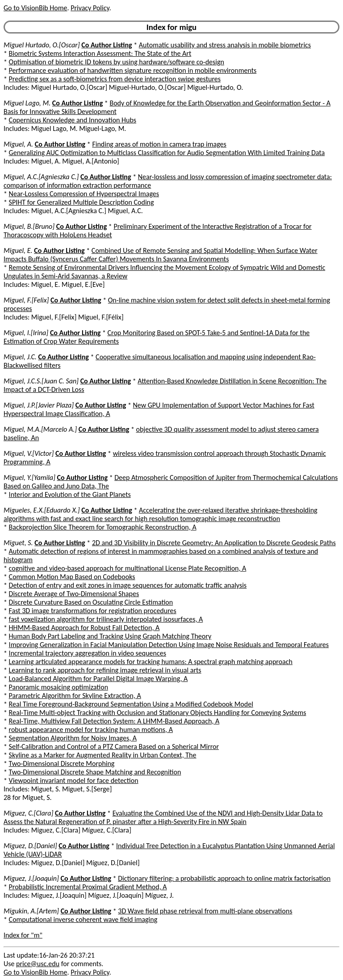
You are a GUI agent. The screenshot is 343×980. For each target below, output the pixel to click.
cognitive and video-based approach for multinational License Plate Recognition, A (128, 568)
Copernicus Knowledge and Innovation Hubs (73, 120)
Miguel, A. (18, 144)
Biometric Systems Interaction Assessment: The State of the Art (100, 53)
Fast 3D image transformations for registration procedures (93, 611)
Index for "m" (23, 935)
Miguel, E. (18, 250)
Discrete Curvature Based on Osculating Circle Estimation (91, 602)
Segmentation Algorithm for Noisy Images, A (73, 738)
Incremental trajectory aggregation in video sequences (88, 653)
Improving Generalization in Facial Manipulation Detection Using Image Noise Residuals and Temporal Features (169, 645)
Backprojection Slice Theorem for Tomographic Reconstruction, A (103, 527)
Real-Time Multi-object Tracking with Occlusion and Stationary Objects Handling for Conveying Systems (158, 713)
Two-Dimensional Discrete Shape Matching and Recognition (95, 772)
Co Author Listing (107, 45)
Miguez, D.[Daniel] (30, 846)
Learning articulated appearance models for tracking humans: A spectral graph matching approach (151, 662)
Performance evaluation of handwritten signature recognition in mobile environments (133, 70)
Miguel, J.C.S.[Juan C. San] (41, 381)
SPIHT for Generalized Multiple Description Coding (82, 202)
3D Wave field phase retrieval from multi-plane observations (205, 911)
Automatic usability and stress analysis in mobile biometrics (225, 45)
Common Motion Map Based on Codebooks (72, 577)
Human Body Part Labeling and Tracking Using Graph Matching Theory (110, 636)
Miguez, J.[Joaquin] (31, 878)
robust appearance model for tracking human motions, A (91, 730)
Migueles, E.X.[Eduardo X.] (42, 510)
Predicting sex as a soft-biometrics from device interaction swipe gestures (115, 79)
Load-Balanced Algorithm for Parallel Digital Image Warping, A (98, 679)
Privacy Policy (90, 8)
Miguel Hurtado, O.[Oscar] (42, 45)
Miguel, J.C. (20, 357)
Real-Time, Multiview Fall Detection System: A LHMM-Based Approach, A (114, 721)
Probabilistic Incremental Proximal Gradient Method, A (88, 887)
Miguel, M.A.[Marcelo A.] (40, 429)
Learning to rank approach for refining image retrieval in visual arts (105, 670)
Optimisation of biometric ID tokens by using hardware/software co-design (117, 62)
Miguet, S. (18, 543)
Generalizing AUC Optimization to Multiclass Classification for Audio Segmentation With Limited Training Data (167, 153)
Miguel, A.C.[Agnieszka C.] (41, 177)
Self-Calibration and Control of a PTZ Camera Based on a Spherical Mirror (114, 747)
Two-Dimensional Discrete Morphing (62, 763)
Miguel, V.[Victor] (29, 453)
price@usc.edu (38, 964)
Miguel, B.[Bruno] (29, 226)
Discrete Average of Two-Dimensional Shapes (74, 594)
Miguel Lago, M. (27, 103)
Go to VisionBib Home (35, 8)
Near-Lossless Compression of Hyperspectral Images (84, 194)
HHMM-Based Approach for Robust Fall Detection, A (84, 628)
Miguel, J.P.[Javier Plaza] (39, 405)
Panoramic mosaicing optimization (59, 687)
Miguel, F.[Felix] (26, 300)
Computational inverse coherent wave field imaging (83, 919)
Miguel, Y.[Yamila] (29, 477)
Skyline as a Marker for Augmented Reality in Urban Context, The (103, 755)
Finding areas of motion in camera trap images (159, 144)
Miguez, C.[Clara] (28, 813)
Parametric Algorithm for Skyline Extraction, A (75, 696)
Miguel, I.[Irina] (26, 333)
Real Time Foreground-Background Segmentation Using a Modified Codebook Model (131, 704)
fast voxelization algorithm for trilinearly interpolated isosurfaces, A (106, 619)
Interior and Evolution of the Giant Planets (70, 494)
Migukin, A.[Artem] (31, 911)
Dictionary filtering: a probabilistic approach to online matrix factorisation (224, 878)
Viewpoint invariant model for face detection (74, 780)
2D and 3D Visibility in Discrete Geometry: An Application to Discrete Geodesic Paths (214, 543)
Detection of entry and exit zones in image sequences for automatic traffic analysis (128, 585)
